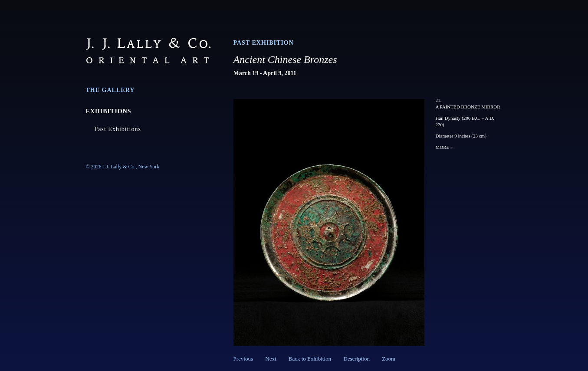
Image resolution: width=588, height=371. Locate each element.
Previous (243, 359)
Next (271, 359)
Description (356, 359)
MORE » (444, 147)
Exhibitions (109, 111)
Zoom (389, 359)
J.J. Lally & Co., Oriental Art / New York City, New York (148, 51)
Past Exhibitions (118, 129)
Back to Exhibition (310, 359)
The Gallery (110, 90)
